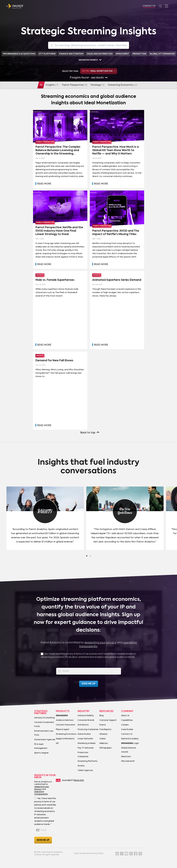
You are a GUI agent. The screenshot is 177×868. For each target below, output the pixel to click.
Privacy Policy (97, 854)
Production (139, 54)
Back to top (88, 433)
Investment (123, 54)
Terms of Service (81, 854)
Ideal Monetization (99, 71)
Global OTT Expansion (162, 54)
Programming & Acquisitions (19, 54)
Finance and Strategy (71, 54)
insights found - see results (88, 78)
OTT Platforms (47, 54)
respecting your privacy (100, 643)
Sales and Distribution (100, 54)
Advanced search (88, 60)
